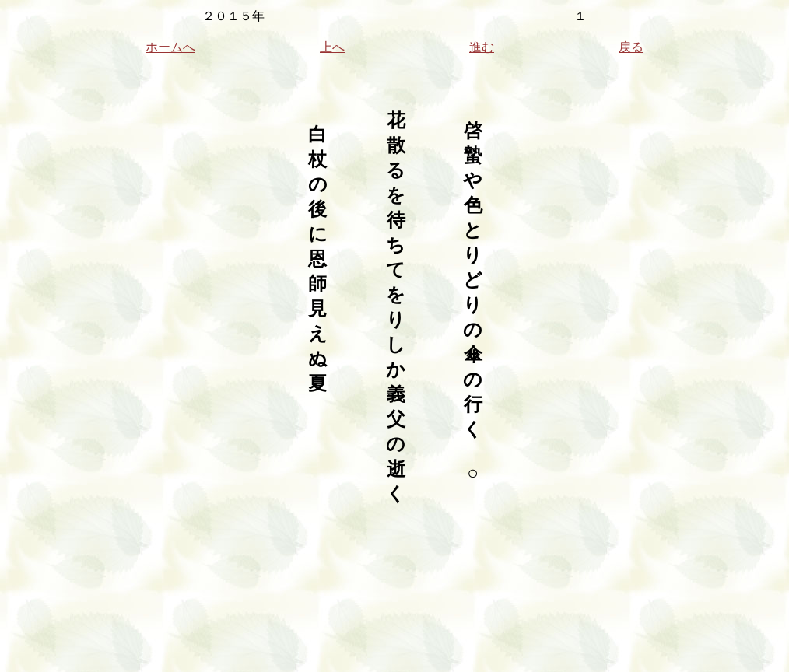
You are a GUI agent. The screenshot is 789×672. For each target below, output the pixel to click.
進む (482, 47)
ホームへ (170, 47)
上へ (332, 47)
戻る (631, 47)
